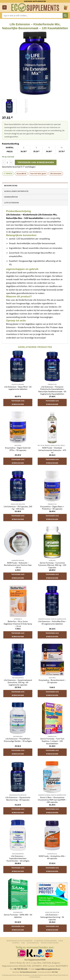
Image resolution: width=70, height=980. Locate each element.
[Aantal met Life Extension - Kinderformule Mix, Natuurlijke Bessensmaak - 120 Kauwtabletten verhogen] (11, 162)
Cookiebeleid (33, 943)
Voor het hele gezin (38, 174)
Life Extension (56, 174)
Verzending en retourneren (20, 941)
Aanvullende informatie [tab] (16, 191)
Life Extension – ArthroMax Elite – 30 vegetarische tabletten (52, 623)
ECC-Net (55, 972)
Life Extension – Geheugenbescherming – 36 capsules (52, 917)
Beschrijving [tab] (11, 186)
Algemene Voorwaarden (45, 941)
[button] (4, 7)
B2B (23, 943)
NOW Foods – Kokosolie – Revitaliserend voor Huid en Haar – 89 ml (18, 565)
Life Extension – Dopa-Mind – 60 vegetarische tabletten (18, 388)
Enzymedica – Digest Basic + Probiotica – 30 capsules (52, 508)
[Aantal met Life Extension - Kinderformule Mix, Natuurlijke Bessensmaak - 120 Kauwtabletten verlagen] (4, 162)
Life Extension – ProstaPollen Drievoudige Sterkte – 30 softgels (18, 740)
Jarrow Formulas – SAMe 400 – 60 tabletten (18, 916)
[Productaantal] (7, 162)
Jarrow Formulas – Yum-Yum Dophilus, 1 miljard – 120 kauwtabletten (52, 741)
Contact (16, 943)
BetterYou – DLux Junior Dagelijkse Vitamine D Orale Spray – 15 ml (18, 624)
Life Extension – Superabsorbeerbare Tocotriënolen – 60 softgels (18, 859)
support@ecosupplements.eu (48, 969)
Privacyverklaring (50, 943)
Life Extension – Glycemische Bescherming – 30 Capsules (18, 799)
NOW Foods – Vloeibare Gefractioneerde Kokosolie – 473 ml (52, 450)
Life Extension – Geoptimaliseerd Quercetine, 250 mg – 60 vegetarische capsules (18, 683)
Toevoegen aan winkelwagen (36, 162)
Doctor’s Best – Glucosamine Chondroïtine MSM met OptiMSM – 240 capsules (52, 800)
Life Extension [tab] (11, 203)
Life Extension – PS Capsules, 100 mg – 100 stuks (18, 508)
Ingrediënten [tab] (11, 197)
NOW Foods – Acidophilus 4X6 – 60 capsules (52, 857)
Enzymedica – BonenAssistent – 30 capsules (52, 681)
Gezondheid (21, 174)
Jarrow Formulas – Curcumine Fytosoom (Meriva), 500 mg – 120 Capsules (52, 565)
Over (61, 941)
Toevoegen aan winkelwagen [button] (18, 403)
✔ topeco (8, 174)
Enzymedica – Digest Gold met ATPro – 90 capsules (18, 449)
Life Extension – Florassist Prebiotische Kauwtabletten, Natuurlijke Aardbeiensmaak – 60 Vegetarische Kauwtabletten (52, 390)
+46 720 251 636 (20, 969)
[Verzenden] (65, 15)
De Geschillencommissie (28, 972)
